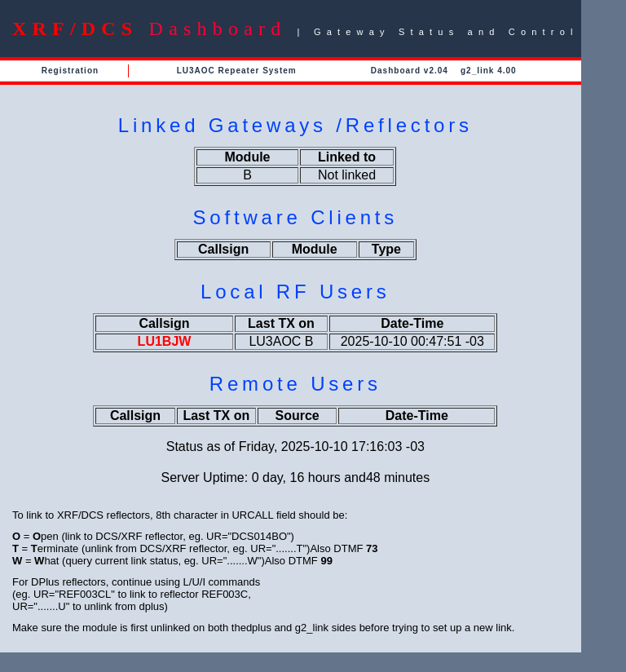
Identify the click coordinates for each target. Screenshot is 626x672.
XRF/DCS (75, 29)
